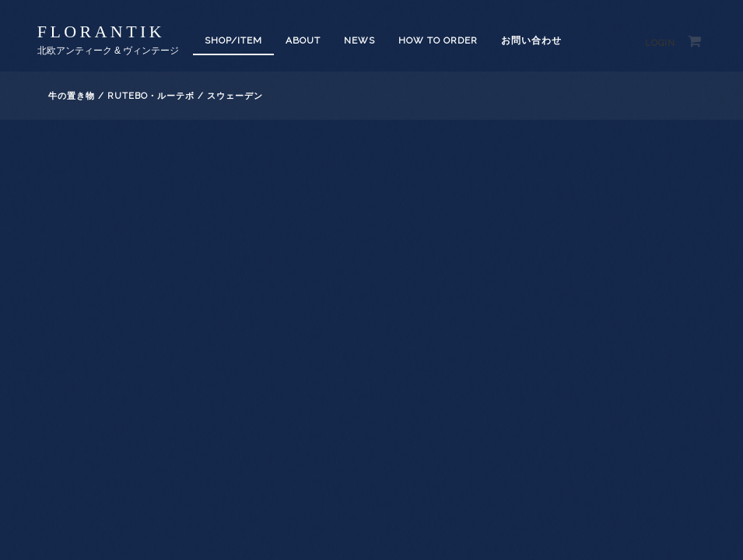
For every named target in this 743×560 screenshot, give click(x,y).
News (359, 40)
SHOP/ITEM (233, 40)
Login (660, 43)
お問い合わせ (531, 40)
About (303, 40)
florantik (101, 31)
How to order (438, 40)
